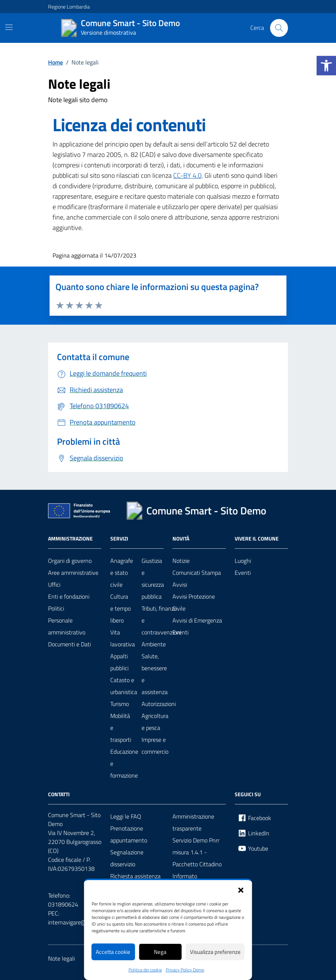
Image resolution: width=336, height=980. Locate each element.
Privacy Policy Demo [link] (185, 970)
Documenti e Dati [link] (69, 644)
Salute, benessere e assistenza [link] (155, 674)
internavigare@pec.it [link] (74, 922)
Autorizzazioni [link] (159, 704)
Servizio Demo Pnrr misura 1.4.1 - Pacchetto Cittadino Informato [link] (197, 858)
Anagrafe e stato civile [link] (122, 573)
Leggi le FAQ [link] (126, 816)
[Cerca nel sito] (279, 28)
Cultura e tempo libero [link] (121, 608)
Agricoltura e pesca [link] (155, 722)
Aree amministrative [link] (73, 573)
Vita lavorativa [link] (123, 638)
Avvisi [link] (180, 584)
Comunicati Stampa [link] (197, 573)
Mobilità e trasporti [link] (121, 728)
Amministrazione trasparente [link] (193, 822)
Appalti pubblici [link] (119, 662)
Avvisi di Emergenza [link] (197, 620)
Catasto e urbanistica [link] (124, 686)
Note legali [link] (61, 958)
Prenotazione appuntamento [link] (129, 834)
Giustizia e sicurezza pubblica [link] (153, 579)
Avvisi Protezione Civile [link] (194, 602)
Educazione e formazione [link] (124, 763)
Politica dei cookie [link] (145, 970)
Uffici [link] (54, 584)
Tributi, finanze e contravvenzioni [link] (161, 620)
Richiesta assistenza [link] (135, 876)
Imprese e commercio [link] (155, 746)
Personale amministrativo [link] (67, 626)
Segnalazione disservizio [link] (127, 858)
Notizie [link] (181, 561)
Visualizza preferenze (215, 952)
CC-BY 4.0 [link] (187, 175)
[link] (326, 66)
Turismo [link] (120, 704)
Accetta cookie (113, 952)
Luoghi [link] (243, 561)
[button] (241, 889)
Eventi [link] (180, 632)
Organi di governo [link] (70, 561)
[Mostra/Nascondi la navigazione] (9, 27)
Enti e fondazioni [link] (69, 596)
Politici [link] (56, 608)
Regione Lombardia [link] (69, 7)
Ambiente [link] (154, 644)
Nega (160, 952)
